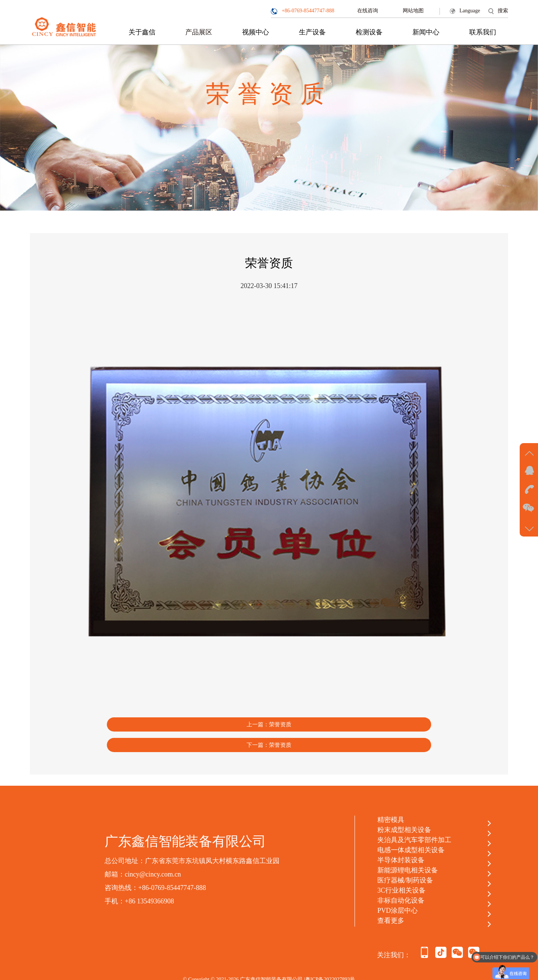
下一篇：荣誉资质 (343, 719)
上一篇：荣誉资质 (195, 719)
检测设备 (369, 32)
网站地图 (413, 11)
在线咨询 (368, 11)
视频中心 (256, 32)
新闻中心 (426, 32)
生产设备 (312, 32)
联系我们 (483, 32)
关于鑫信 (142, 32)
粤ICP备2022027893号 (330, 954)
